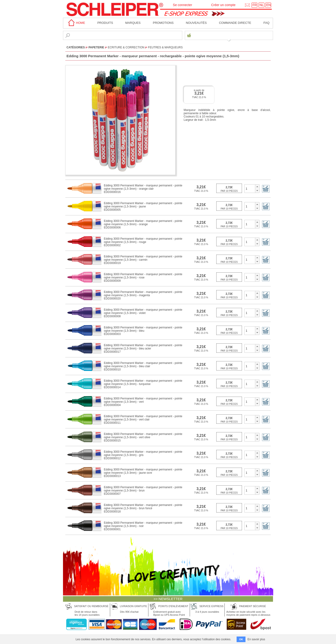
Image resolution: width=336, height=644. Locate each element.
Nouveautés (196, 23)
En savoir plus (256, 639)
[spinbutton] (250, 189)
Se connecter (183, 5)
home (76, 23)
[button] (257, 187)
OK (241, 639)
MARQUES (133, 23)
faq (266, 23)
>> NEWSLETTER (168, 599)
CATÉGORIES (76, 47)
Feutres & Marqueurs (165, 47)
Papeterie (96, 47)
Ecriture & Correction (126, 47)
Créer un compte (223, 5)
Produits (105, 23)
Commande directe (235, 23)
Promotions (163, 23)
